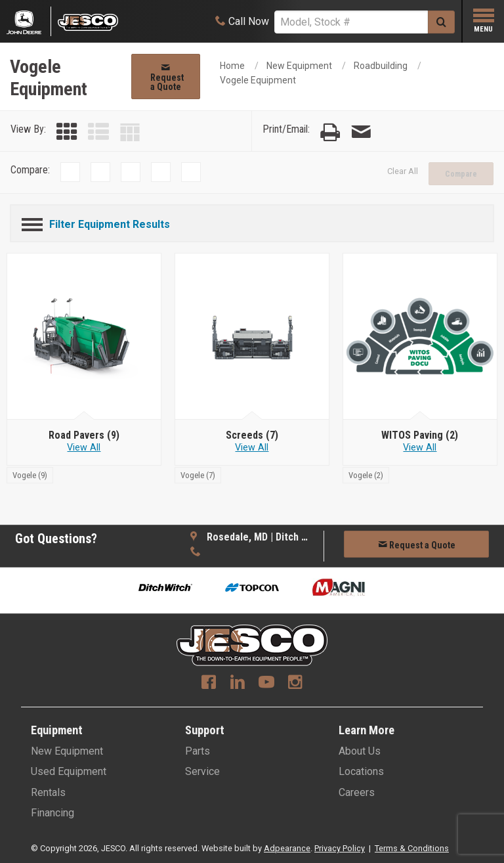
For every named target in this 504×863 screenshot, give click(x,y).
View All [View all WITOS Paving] (420, 448)
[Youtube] (266, 684)
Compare (461, 174)
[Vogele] (30, 475)
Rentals (48, 792)
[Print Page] (330, 132)
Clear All (403, 171)
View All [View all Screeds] (252, 448)
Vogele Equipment (258, 80)
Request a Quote (167, 77)
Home (232, 66)
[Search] (351, 22)
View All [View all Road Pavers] (84, 448)
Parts (198, 751)
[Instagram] (295, 684)
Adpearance (287, 848)
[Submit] (441, 22)
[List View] (98, 132)
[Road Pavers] (84, 435)
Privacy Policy (340, 848)
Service (202, 771)
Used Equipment (69, 771)
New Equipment (299, 66)
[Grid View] (67, 132)
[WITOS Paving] (420, 435)
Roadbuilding (381, 66)
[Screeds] (252, 435)
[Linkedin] (238, 684)
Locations (361, 771)
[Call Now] (242, 21)
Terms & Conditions (412, 848)
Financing (52, 813)
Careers (357, 792)
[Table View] (130, 132)
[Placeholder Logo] (29, 21)
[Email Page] (361, 132)
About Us (360, 751)
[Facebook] (209, 684)
